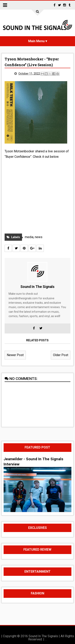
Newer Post (15, 355)
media (29, 237)
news (39, 237)
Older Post (61, 355)
